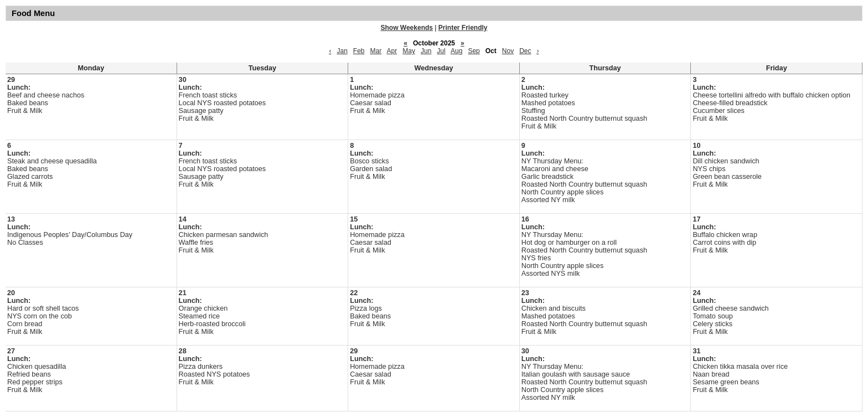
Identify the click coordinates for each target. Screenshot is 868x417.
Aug (456, 51)
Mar (376, 51)
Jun (426, 51)
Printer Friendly (463, 28)
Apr (392, 51)
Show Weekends (407, 28)
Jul (441, 51)
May (409, 51)
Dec (525, 51)
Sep (474, 51)
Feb (359, 51)
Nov (508, 51)
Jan (342, 51)
